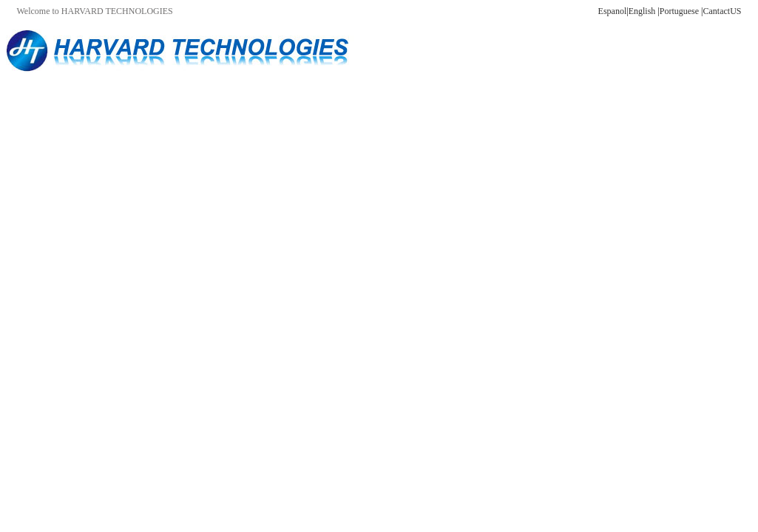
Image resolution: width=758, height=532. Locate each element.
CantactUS (723, 11)
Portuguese (679, 11)
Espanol (613, 11)
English (642, 11)
